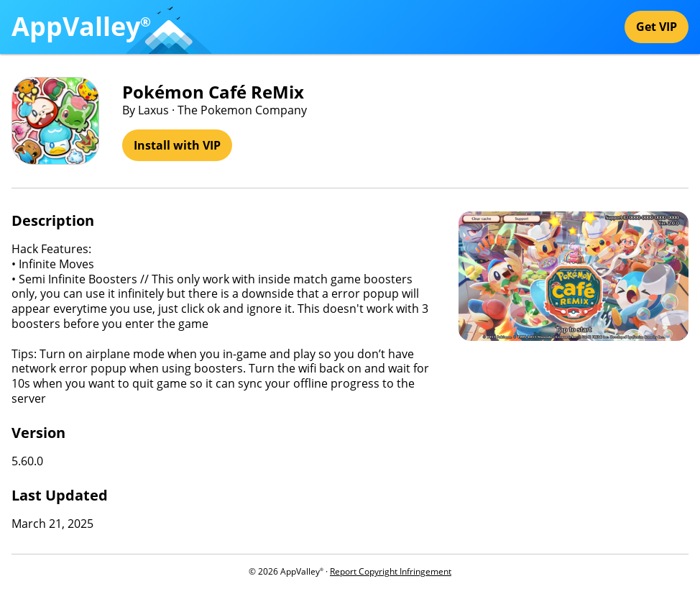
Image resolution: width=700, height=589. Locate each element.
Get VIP (657, 27)
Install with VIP (177, 145)
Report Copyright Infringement (391, 571)
